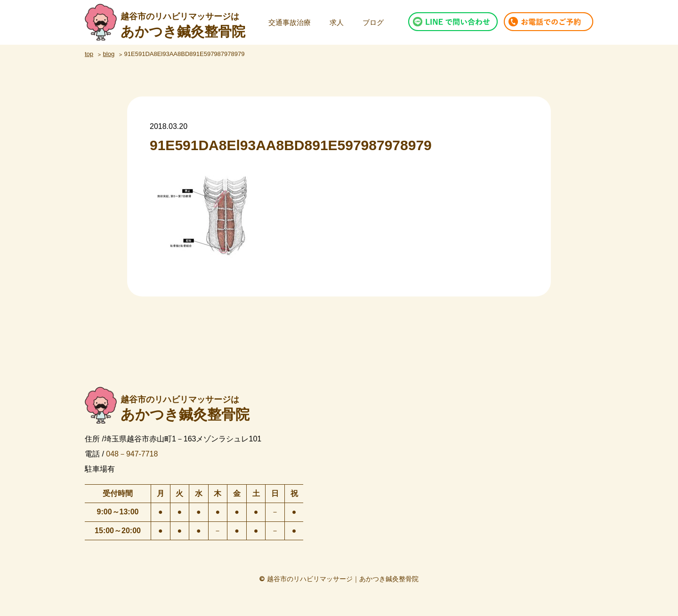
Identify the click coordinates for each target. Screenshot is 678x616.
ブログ (373, 22)
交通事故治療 (290, 22)
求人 (337, 22)
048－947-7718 (132, 453)
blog (109, 54)
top (89, 54)
